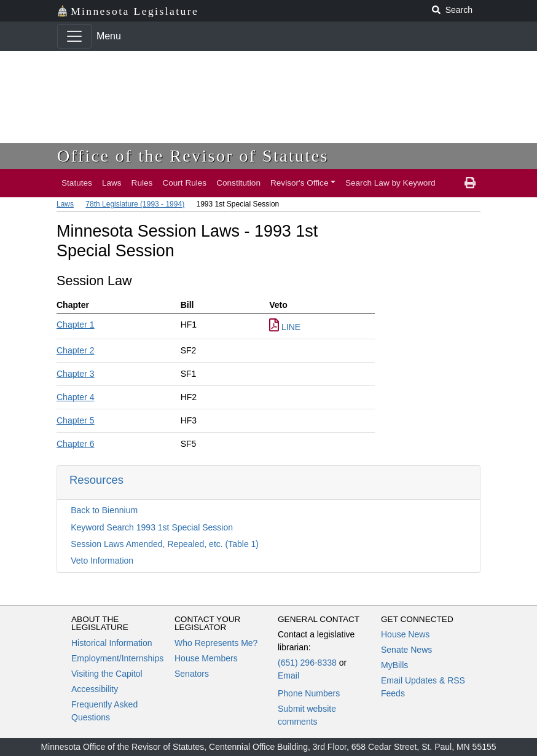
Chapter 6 (75, 444)
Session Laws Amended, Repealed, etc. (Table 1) (165, 544)
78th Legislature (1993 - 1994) (135, 204)
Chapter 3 (75, 374)
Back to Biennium (104, 510)
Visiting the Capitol (107, 674)
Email (288, 675)
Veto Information (102, 561)
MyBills (394, 665)
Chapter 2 (75, 350)
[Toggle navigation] (74, 36)
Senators (192, 674)
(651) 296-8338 (307, 663)
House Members (206, 658)
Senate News (406, 650)
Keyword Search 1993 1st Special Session (152, 527)
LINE (285, 327)
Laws (112, 183)
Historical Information (112, 643)
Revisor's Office (300, 183)
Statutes (77, 183)
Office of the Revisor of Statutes (193, 156)
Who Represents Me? (216, 643)
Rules (142, 183)
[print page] (470, 183)
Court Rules (184, 183)
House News (405, 634)
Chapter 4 (75, 397)
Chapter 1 (75, 325)
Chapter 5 (75, 420)
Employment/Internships (117, 658)
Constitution (238, 183)
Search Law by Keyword (390, 183)
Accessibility (95, 689)
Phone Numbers (309, 693)
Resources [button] (96, 480)
